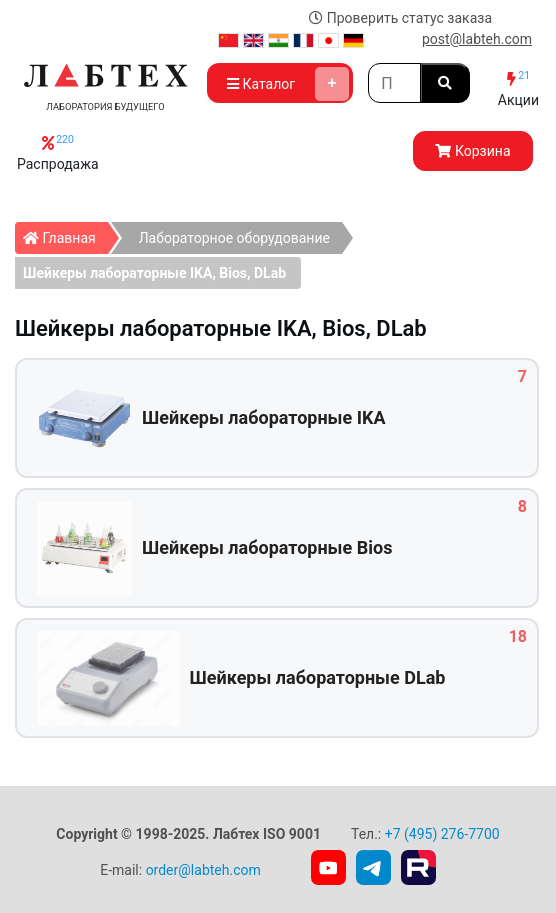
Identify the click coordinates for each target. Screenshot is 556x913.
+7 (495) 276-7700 (442, 834)
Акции (518, 88)
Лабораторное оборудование (234, 238)
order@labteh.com (203, 870)
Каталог (288, 84)
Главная (65, 234)
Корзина (472, 151)
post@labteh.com (477, 39)
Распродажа (58, 152)
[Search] (394, 83)
